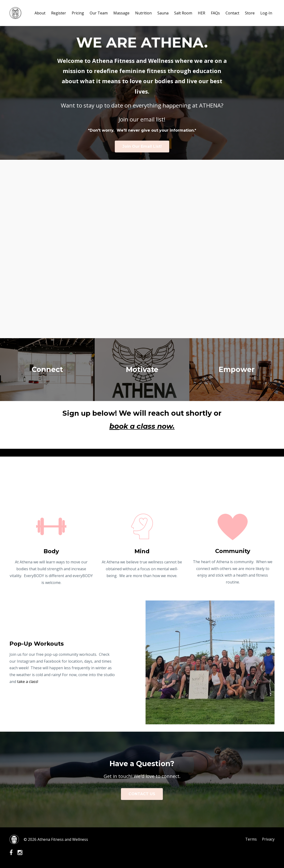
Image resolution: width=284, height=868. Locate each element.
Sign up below (89, 413)
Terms (251, 839)
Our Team (99, 13)
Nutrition (143, 13)
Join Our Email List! (142, 146)
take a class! (27, 682)
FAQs (215, 13)
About (40, 13)
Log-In (266, 13)
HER (202, 13)
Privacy (268, 839)
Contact (232, 13)
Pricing (78, 13)
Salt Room (183, 13)
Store (250, 13)
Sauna (163, 13)
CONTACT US (142, 794)
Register (59, 13)
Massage (121, 13)
